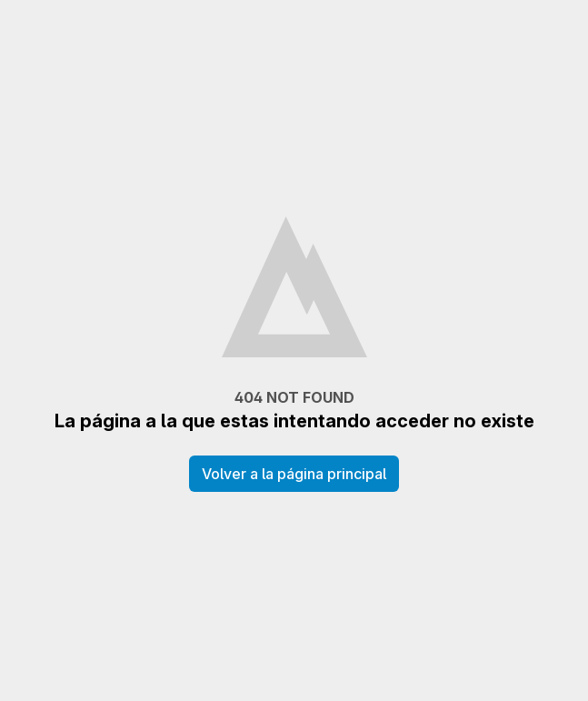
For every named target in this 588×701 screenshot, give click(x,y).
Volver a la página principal (294, 474)
